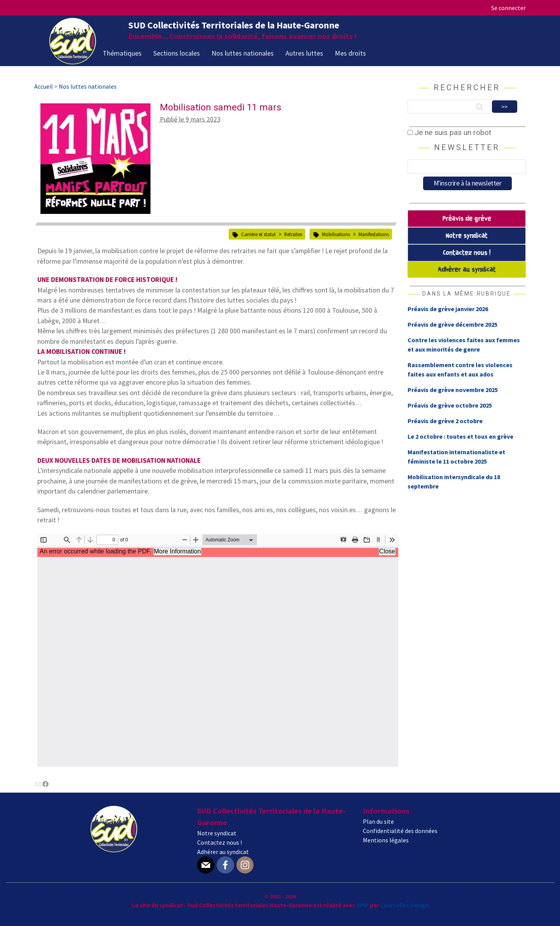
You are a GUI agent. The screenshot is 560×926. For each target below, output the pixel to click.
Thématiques (122, 53)
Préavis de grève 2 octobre (445, 421)
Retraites (293, 234)
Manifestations (374, 234)
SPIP (363, 905)
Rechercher (467, 88)
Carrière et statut (258, 234)
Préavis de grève (467, 219)
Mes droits (350, 53)
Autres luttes (304, 53)
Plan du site (378, 821)
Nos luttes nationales (243, 53)
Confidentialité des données (400, 831)
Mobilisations (336, 234)
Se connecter (508, 8)
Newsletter (467, 147)
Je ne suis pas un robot (449, 132)
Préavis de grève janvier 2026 (448, 309)
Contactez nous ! (467, 253)
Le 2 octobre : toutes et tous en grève (460, 436)
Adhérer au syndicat (467, 270)
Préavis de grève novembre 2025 (453, 390)
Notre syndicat (467, 236)
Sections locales (177, 53)
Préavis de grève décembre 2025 (452, 324)
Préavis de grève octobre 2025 (450, 405)
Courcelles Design (404, 905)
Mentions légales (386, 840)
